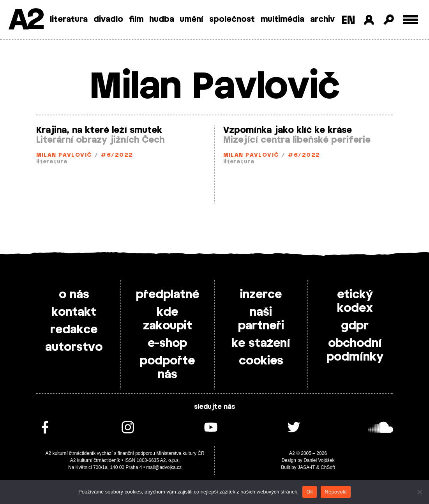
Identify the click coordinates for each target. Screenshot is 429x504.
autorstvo (74, 347)
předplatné (168, 295)
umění (192, 19)
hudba (162, 19)
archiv (322, 19)
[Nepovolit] (419, 492)
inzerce (261, 295)
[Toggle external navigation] (410, 20)
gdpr (355, 326)
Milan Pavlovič (64, 155)
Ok (310, 492)
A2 (26, 20)
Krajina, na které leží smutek (99, 130)
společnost (232, 19)
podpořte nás (167, 368)
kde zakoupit (168, 319)
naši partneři (261, 319)
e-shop (167, 343)
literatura (69, 19)
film (136, 19)
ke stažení (261, 343)
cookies (261, 361)
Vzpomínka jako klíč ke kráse (288, 130)
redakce (74, 330)
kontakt (74, 312)
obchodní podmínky (355, 350)
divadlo (108, 19)
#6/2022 (117, 155)
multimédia (282, 19)
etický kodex (355, 302)
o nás (74, 295)
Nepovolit (335, 492)
